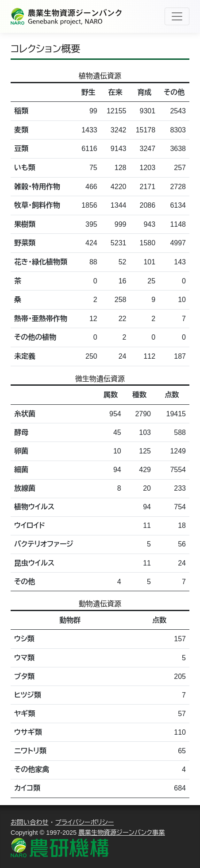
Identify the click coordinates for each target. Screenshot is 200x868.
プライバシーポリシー (85, 822)
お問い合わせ (30, 822)
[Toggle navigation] (177, 16)
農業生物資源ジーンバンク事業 (122, 833)
